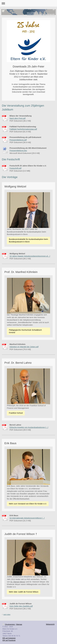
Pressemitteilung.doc (18, 151)
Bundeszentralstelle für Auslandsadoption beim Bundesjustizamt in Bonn (28, 240)
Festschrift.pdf (15, 168)
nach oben (7, 615)
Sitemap (19, 624)
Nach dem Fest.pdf (18, 118)
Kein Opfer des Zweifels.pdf (21, 606)
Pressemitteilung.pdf (18, 140)
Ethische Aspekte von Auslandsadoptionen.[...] (29, 427)
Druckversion (9, 624)
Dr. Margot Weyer (18, 582)
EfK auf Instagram (9, 638)
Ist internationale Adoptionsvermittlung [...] (27, 518)
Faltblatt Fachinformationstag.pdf (23, 129)
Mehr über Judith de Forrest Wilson (24, 592)
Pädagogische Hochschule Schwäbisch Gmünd (25, 331)
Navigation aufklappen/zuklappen (28, 3)
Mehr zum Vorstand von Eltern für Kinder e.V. (28, 504)
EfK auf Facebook (9, 640)
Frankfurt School (16, 413)
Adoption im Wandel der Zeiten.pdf (24, 347)
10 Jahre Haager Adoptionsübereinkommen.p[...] (30, 256)
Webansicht (50, 624)
